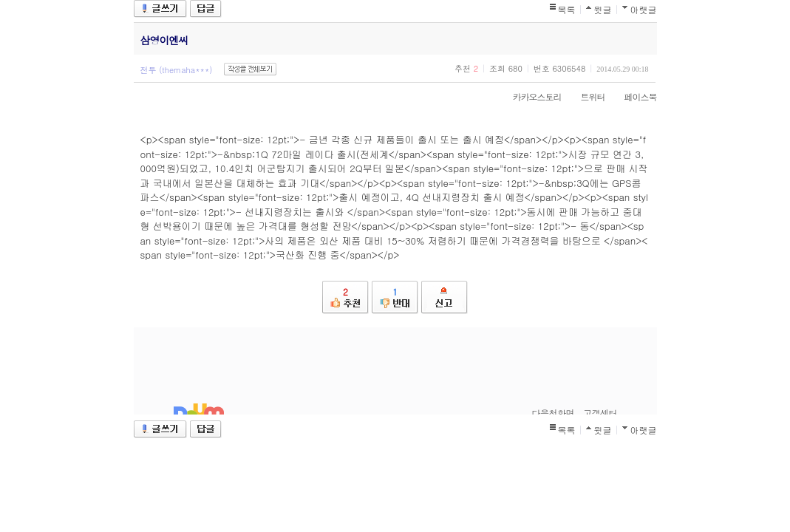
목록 (567, 9)
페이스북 (633, 96)
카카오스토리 (530, 96)
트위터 (586, 96)
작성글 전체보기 (250, 69)
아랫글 (644, 9)
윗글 (603, 9)
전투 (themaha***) (177, 70)
